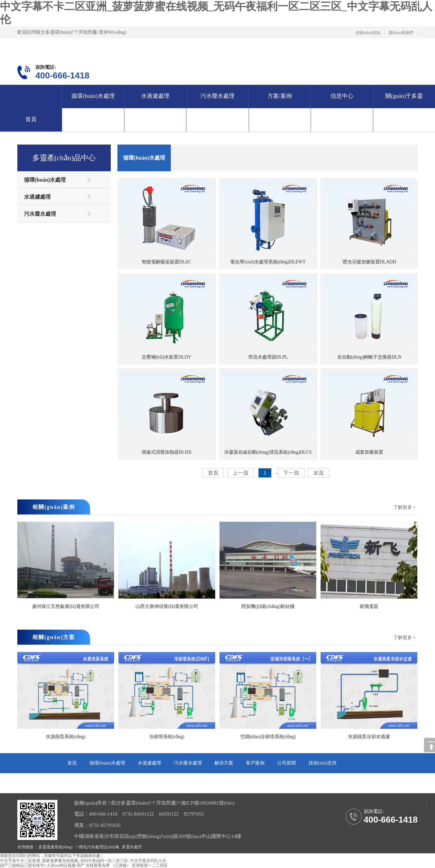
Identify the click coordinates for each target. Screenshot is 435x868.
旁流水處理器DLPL (268, 317)
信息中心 (342, 96)
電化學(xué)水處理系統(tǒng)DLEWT (268, 222)
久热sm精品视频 (61, 865)
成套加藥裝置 (369, 412)
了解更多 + (404, 507)
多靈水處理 (132, 847)
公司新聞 (287, 763)
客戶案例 (255, 763)
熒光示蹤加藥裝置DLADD (369, 222)
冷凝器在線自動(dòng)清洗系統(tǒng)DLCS (268, 412)
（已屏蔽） (121, 865)
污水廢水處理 (217, 96)
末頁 (319, 473)
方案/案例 (280, 96)
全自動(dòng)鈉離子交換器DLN (369, 317)
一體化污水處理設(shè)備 (97, 847)
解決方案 (224, 763)
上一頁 (241, 473)
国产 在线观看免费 (93, 865)
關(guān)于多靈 (404, 96)
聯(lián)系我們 (401, 33)
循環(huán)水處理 (93, 96)
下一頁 (291, 473)
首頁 (31, 119)
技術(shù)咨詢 (368, 33)
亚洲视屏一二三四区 (150, 865)
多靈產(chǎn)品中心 (64, 158)
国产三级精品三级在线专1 (23, 865)
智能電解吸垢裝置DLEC (166, 222)
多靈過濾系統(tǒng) (55, 847)
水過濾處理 (155, 96)
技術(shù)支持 (323, 763)
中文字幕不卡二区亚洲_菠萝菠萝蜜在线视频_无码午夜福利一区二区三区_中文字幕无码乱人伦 (83, 861)
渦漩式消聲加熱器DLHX (166, 412)
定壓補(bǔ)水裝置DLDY (166, 317)
